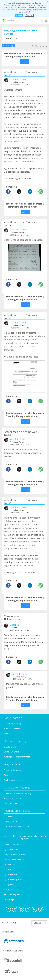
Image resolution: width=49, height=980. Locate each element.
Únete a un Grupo (11, 752)
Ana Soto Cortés (18, 79)
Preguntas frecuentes (13, 770)
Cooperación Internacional (15, 855)
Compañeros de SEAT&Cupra (16, 826)
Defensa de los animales (14, 860)
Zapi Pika (15, 625)
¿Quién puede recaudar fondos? (17, 757)
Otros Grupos (10, 899)
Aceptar (19, 15)
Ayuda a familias (11, 874)
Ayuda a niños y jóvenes (14, 879)
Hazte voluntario (11, 803)
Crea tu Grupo (10, 747)
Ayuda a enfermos (12, 850)
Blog (6, 734)
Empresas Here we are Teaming (18, 793)
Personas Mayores (12, 894)
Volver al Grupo (9, 46)
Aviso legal (8, 775)
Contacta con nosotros (14, 780)
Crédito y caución (11, 821)
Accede (24, 62)
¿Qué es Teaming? (12, 729)
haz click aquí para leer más (21, 10)
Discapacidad (10, 865)
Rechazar (29, 15)
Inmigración (9, 884)
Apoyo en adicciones (13, 845)
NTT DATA (9, 816)
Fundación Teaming (12, 724)
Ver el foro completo (39, 46)
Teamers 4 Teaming (12, 798)
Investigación (9, 889)
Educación (8, 869)
